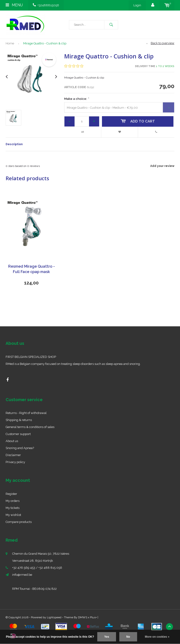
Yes (107, 637)
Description (14, 144)
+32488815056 (46, 5)
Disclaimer (13, 455)
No (128, 637)
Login (137, 5)
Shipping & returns (19, 420)
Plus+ (93, 617)
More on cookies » (157, 637)
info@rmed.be (22, 575)
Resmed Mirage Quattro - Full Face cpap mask (32, 269)
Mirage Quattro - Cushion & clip (45, 43)
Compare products (19, 522)
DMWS (83, 617)
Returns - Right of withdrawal (26, 413)
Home (10, 43)
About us (12, 441)
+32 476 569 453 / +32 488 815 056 (37, 568)
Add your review (162, 166)
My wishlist (13, 515)
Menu (14, 5)
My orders (13, 501)
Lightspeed (54, 617)
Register (11, 494)
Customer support (18, 434)
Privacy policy (15, 462)
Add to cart (138, 121)
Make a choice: (76, 99)
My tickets (13, 508)
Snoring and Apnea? (20, 448)
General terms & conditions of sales (30, 427)
